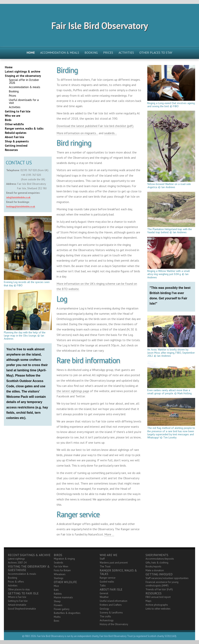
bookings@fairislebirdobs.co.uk (21, 207)
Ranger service (108, 578)
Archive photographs (157, 605)
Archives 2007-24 (17, 563)
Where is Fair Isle (17, 597)
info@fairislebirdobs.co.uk (18, 198)
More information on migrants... (77, 133)
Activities (126, 53)
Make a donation (155, 570)
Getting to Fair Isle (18, 601)
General (104, 593)
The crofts (105, 616)
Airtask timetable (17, 605)
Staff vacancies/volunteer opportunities (167, 578)
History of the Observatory (114, 624)
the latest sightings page (73, 391)
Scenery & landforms (111, 613)
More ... (109, 534)
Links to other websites (158, 609)
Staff (102, 559)
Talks (103, 586)
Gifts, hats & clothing (157, 563)
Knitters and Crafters (111, 605)
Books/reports (153, 566)
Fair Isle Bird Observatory (100, 25)
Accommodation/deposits (160, 559)
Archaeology (107, 620)
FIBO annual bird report (158, 597)
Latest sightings (16, 559)
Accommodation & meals (60, 53)
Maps (148, 601)
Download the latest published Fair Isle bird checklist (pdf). (95, 126)
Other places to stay (156, 53)
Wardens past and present (114, 563)
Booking (91, 53)
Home (31, 53)
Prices (108, 53)
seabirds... (110, 133)
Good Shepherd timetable (22, 609)
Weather (104, 597)
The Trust (105, 566)
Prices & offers (16, 582)
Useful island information (113, 601)
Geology (104, 609)
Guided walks (107, 582)
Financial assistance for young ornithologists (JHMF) (162, 584)
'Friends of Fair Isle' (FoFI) (159, 589)
